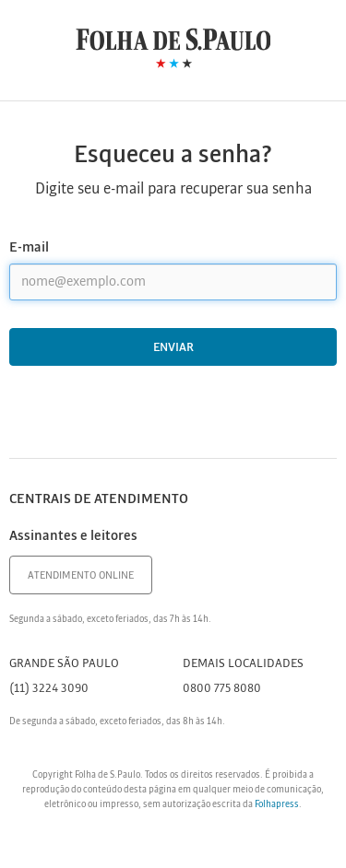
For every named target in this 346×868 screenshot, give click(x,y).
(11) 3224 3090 (49, 689)
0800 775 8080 (222, 689)
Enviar (173, 348)
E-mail (29, 248)
